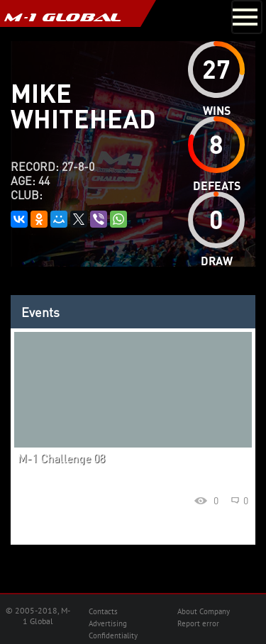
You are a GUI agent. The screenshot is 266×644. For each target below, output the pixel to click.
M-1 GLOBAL (62, 17)
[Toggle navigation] (247, 17)
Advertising (108, 623)
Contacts (103, 611)
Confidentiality (113, 635)
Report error (198, 623)
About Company (204, 611)
